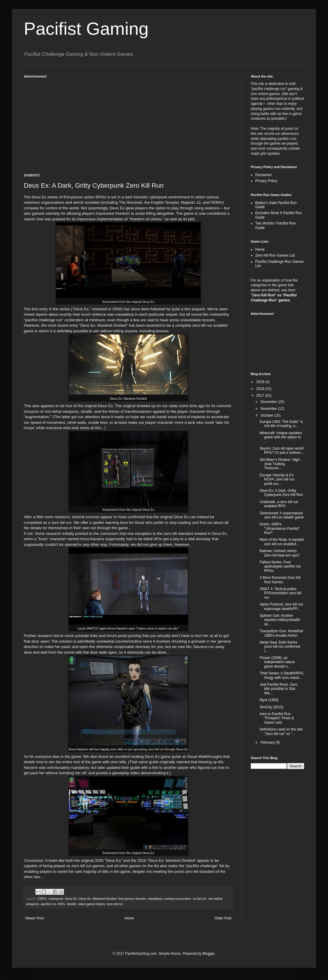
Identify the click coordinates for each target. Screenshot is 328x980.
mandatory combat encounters (169, 899)
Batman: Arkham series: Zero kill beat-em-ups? (280, 553)
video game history (92, 904)
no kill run (200, 899)
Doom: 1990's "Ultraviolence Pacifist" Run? (280, 528)
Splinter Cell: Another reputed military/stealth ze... (280, 620)
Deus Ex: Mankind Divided (98, 899)
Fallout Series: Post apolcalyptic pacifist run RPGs (280, 566)
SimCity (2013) (271, 707)
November (269, 409)
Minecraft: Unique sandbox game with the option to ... (281, 437)
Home (129, 918)
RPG (61, 904)
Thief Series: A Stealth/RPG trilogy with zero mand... (282, 675)
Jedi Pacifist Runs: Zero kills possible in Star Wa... (279, 689)
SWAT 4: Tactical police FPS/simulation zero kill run (280, 593)
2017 (261, 396)
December (269, 402)
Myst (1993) (269, 700)
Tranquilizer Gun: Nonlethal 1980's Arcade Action (281, 633)
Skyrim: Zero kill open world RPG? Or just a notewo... (282, 451)
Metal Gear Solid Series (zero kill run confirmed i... (280, 647)
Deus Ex (71, 899)
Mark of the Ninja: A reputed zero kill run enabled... (282, 542)
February (268, 742)
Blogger (208, 954)
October (267, 415)
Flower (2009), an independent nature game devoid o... (277, 662)
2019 (261, 382)
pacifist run (48, 904)
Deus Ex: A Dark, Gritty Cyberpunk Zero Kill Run (281, 493)
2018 (261, 389)
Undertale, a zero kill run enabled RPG (279, 504)
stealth (72, 904)
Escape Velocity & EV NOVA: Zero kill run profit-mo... (277, 479)
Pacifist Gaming (86, 29)
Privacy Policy (266, 181)
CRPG (42, 899)
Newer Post (34, 918)
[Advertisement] (128, 123)
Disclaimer (264, 175)
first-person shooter (132, 899)
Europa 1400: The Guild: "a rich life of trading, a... (281, 424)
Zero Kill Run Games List (275, 255)
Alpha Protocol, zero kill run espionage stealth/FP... (281, 606)
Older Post (223, 918)
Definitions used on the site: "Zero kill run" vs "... (282, 731)
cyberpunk (56, 899)
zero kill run (115, 904)
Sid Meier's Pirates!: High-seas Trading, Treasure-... (280, 464)
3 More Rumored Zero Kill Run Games (280, 580)
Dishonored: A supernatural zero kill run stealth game (282, 515)
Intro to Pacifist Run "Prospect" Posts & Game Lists (277, 718)
